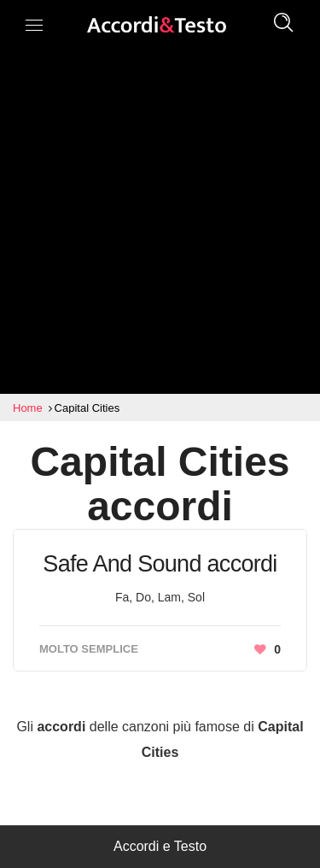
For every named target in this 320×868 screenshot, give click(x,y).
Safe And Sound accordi (160, 564)
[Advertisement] (160, 225)
